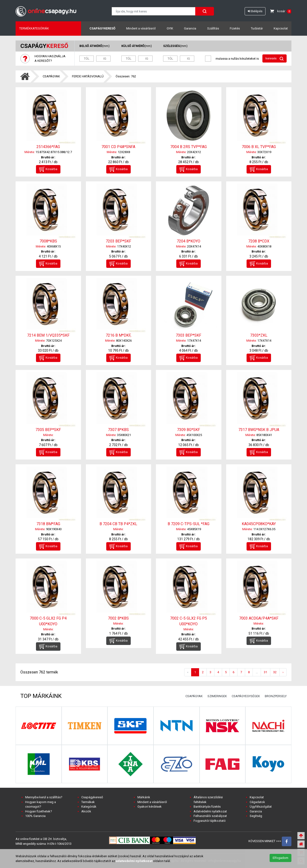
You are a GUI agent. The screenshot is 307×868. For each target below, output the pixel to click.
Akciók (86, 811)
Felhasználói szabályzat (210, 816)
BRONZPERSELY (276, 696)
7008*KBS (48, 241)
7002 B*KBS (118, 618)
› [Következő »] (283, 672)
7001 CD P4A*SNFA (118, 147)
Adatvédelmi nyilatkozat (210, 811)
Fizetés (235, 28)
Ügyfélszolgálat (261, 807)
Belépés (255, 11)
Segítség (256, 816)
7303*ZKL (259, 335)
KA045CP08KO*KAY (259, 524)
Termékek (88, 802)
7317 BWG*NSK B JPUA (259, 430)
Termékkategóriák (34, 28)
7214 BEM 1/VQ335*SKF (48, 335)
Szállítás (213, 28)
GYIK (170, 28)
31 (266, 672)
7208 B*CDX (259, 241)
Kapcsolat (281, 28)
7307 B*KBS (118, 430)
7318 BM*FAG (48, 524)
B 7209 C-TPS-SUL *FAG (189, 524)
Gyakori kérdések (150, 807)
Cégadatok (257, 802)
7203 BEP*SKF (118, 241)
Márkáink (144, 797)
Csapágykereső (102, 28)
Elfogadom (280, 858)
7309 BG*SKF (189, 430)
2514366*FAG (48, 147)
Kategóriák (89, 807)
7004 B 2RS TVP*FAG (189, 147)
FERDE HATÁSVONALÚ (88, 76)
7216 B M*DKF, (118, 335)
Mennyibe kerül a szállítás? (44, 797)
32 (275, 672)
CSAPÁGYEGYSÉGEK (246, 696)
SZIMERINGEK (217, 696)
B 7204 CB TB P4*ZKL (118, 524)
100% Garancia (35, 816)
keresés (275, 59)
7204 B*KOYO (189, 241)
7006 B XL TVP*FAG (259, 147)
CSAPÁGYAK (51, 76)
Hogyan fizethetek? (39, 811)
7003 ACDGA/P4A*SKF (259, 618)
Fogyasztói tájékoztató (210, 821)
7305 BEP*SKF (48, 430)
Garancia (190, 28)
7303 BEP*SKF (189, 335)
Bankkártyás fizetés (207, 807)
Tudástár (257, 28)
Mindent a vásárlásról (141, 28)
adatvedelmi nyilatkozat (134, 861)
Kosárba (48, 169)
